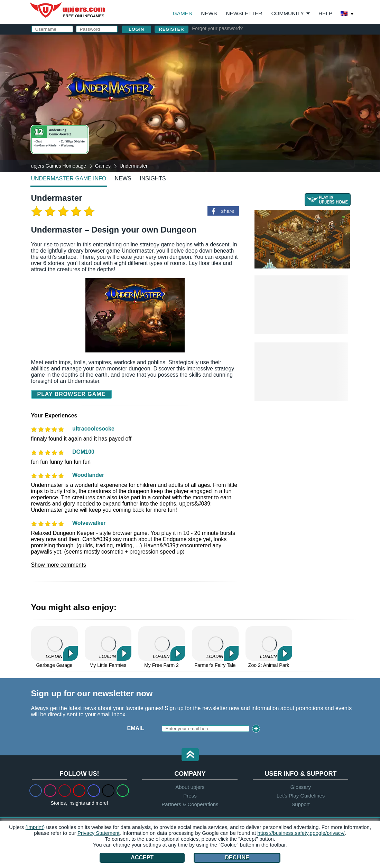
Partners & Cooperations (190, 804)
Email (136, 728)
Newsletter (244, 13)
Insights (153, 178)
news (123, 178)
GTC (293, 124)
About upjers (190, 787)
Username (223, 58)
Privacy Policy (276, 130)
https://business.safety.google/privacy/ (301, 833)
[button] (190, 755)
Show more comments (59, 565)
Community (288, 13)
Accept (142, 857)
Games (182, 13)
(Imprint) (35, 827)
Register (172, 29)
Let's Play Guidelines (301, 796)
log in (261, 40)
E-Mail (217, 71)
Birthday (221, 99)
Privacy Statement (99, 833)
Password (224, 85)
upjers (68, 10)
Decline (237, 857)
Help (325, 13)
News (209, 13)
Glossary (301, 787)
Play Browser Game (72, 394)
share (228, 211)
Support (301, 804)
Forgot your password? (217, 28)
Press (190, 796)
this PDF (329, 109)
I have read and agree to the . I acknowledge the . (261, 127)
